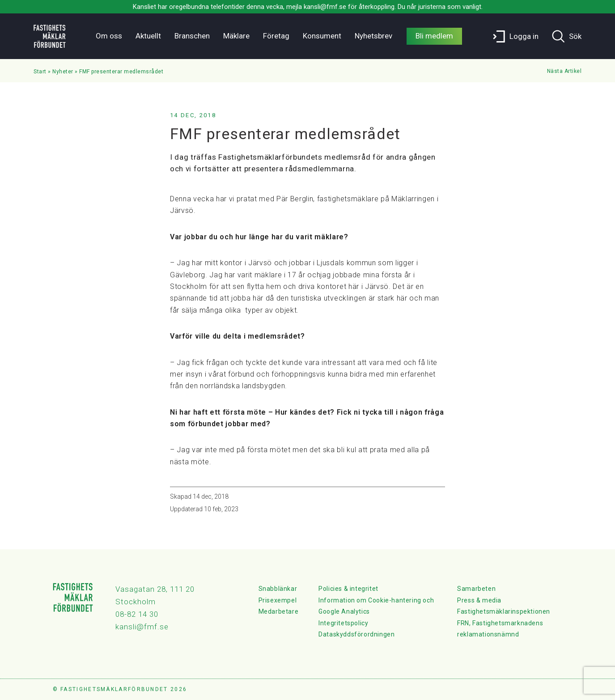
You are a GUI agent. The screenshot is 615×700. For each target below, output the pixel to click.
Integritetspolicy (343, 623)
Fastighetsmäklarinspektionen (504, 611)
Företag (276, 36)
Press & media (479, 600)
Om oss (109, 36)
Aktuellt (148, 36)
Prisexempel (278, 600)
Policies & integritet (348, 589)
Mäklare (236, 36)
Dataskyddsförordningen (356, 634)
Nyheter (63, 72)
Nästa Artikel (564, 71)
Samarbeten (476, 589)
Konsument (322, 36)
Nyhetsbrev (373, 36)
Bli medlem (434, 36)
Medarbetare (279, 611)
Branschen (192, 36)
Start (40, 72)
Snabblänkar (278, 589)
